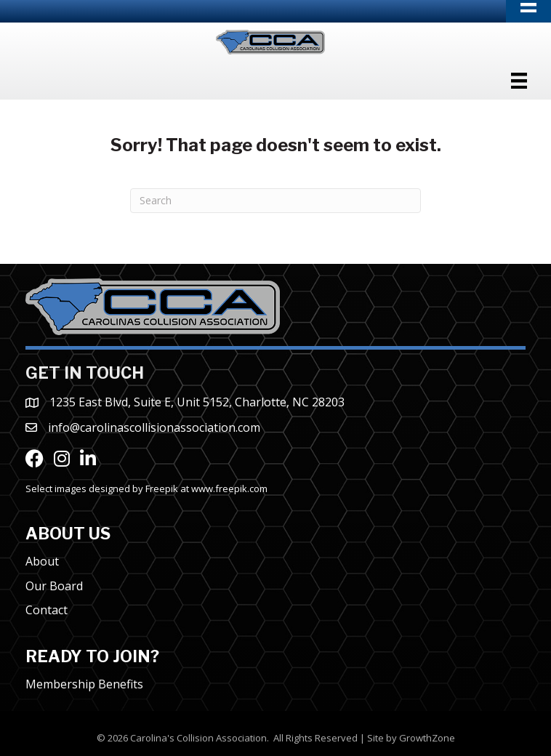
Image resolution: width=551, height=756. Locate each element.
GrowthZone (427, 738)
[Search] (275, 201)
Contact (47, 610)
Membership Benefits (84, 684)
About (42, 561)
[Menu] (519, 81)
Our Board (54, 586)
